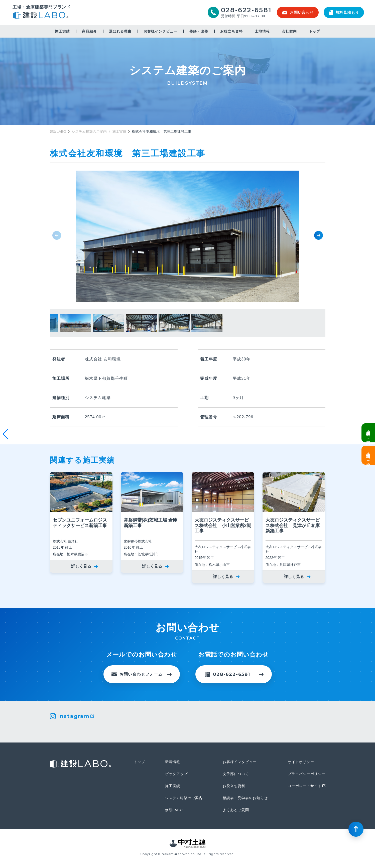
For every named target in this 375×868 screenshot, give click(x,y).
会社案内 (289, 31)
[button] (319, 235)
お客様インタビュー (160, 31)
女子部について (236, 774)
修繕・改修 (199, 31)
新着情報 (173, 762)
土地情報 (262, 31)
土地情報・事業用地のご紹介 (368, 455)
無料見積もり (344, 13)
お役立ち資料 (231, 31)
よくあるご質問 (236, 810)
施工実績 (62, 31)
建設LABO (42, 16)
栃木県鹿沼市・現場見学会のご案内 (368, 433)
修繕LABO (174, 810)
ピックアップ (176, 774)
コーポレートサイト (305, 786)
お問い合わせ (298, 12)
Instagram (74, 716)
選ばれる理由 (120, 31)
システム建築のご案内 (89, 132)
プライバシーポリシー (307, 774)
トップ (315, 31)
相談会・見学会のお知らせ (245, 798)
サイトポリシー (301, 762)
